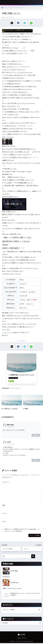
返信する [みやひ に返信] (36, 461)
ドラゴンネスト (15, 389)
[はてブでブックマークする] (25, 23)
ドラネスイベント (8, 333)
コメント (6, 483)
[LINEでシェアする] (32, 23)
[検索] (33, 557)
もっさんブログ (22, 3)
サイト (4, 522)
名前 (4, 506)
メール (4, 514)
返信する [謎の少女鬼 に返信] (36, 436)
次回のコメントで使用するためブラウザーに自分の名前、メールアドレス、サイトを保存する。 (22, 531)
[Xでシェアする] (11, 23)
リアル (19, 639)
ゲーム (24, 639)
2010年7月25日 (11, 428)
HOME (21, 635)
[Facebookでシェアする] (18, 23)
